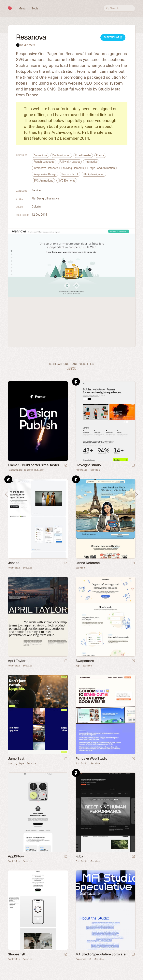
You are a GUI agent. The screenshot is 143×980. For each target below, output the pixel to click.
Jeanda (14, 563)
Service (36, 190)
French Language (44, 162)
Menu (22, 8)
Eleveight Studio (88, 465)
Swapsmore (85, 661)
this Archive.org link (62, 132)
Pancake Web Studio (91, 759)
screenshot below (48, 121)
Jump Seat (16, 759)
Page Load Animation (102, 168)
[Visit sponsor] (66, 466)
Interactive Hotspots (46, 168)
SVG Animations (43, 181)
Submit (71, 368)
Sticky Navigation (94, 174)
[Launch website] (133, 466)
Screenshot (113, 37)
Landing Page (16, 763)
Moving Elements (73, 168)
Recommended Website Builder (26, 470)
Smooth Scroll (70, 174)
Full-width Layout (70, 162)
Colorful (37, 207)
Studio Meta (28, 45)
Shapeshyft (17, 954)
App (78, 666)
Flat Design (39, 198)
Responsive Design (45, 174)
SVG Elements (67, 181)
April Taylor (17, 661)
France (100, 155)
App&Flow (16, 856)
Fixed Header (83, 155)
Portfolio (81, 470)
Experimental (83, 959)
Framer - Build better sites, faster (34, 465)
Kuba (79, 856)
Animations (40, 155)
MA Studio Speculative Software (101, 954)
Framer (76, 382)
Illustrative (53, 198)
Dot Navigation (61, 155)
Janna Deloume (88, 563)
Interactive (91, 162)
